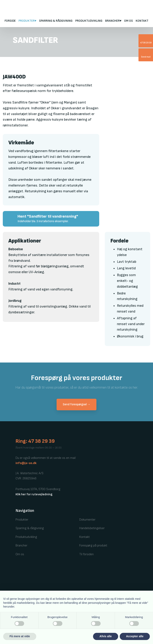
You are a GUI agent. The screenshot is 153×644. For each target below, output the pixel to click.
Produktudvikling (89, 21)
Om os (128, 21)
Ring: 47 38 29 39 (35, 441)
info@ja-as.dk (26, 463)
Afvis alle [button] (105, 636)
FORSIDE (10, 21)
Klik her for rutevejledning (34, 494)
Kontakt (142, 21)
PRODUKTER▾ (27, 21)
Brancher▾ (113, 21)
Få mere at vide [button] (20, 636)
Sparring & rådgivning (56, 21)
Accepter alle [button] (135, 636)
